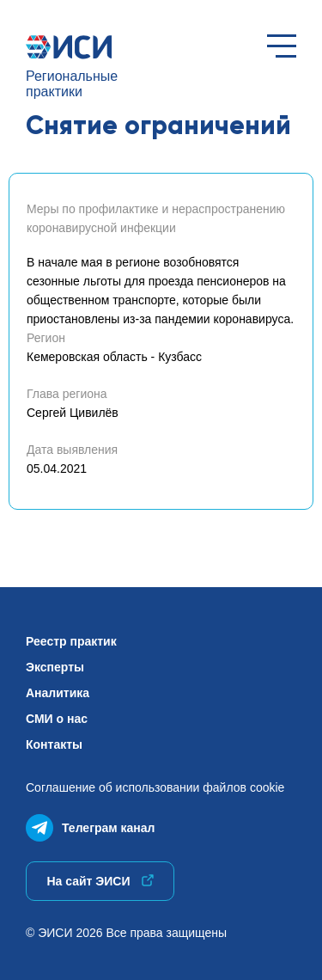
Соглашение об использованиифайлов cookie (155, 787)
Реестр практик (71, 641)
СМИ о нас (57, 719)
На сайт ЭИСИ (100, 881)
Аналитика (58, 693)
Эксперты (55, 667)
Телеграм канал (90, 824)
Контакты (54, 744)
